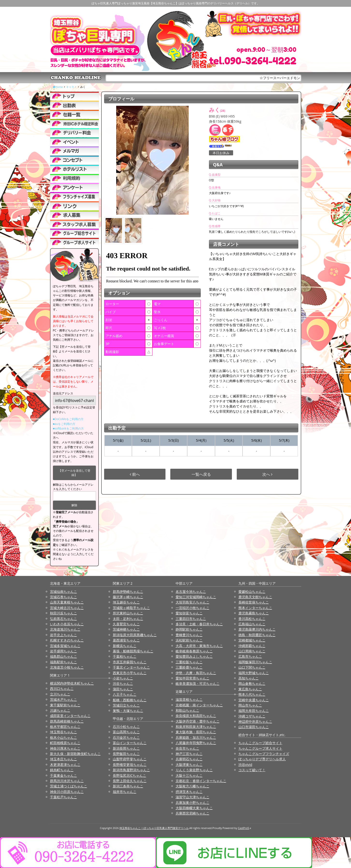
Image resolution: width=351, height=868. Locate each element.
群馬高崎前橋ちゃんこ (67, 721)
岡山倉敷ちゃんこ (252, 683)
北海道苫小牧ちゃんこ (67, 667)
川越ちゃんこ (60, 710)
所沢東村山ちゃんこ (128, 613)
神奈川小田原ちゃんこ (67, 792)
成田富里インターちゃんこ (70, 716)
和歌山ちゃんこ (187, 710)
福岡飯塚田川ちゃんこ (255, 662)
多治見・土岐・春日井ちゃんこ (199, 624)
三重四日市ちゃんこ (191, 619)
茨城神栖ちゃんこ (126, 629)
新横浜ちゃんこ (125, 646)
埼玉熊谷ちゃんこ (64, 732)
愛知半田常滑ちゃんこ (193, 678)
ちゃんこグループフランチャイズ (264, 754)
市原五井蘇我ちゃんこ (130, 662)
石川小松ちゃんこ (126, 727)
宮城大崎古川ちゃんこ (67, 608)
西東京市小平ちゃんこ (130, 673)
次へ (267, 474)
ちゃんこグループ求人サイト (260, 748)
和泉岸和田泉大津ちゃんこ (196, 727)
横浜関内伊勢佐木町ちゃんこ (72, 683)
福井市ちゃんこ (125, 792)
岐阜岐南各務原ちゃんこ (194, 651)
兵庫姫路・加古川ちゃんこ (196, 737)
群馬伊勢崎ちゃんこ (128, 592)
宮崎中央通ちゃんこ (254, 700)
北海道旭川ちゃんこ (65, 629)
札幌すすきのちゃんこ (67, 640)
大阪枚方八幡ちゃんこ (193, 786)
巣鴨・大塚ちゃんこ (128, 711)
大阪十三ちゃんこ (189, 775)
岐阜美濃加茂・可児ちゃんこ (198, 683)
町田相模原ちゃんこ (65, 743)
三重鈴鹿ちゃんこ (189, 667)
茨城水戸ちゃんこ (64, 699)
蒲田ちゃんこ (123, 689)
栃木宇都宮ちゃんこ (65, 727)
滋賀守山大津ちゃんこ (193, 797)
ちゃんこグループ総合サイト (260, 743)
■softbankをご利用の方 (68, 428)
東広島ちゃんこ (250, 689)
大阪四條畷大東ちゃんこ (194, 808)
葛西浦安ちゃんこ (126, 640)
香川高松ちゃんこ (252, 619)
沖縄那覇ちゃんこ (252, 646)
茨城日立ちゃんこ (126, 705)
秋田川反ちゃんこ (64, 613)
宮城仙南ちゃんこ (64, 592)
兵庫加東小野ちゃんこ (193, 803)
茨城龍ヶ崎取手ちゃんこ (131, 608)
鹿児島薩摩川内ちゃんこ (257, 629)
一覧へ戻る (201, 474)
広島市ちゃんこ (250, 656)
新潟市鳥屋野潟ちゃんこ (131, 770)
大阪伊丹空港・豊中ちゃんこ (198, 721)
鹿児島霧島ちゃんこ (254, 613)
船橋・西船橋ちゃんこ (130, 700)
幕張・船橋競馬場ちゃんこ (133, 651)
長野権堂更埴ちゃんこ (130, 765)
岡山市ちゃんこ (250, 705)
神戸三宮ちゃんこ (189, 754)
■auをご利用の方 (64, 424)
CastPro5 (244, 828)
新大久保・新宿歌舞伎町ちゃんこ (75, 754)
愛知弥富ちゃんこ (189, 613)
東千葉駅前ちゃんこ (65, 705)
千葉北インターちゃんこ (131, 667)
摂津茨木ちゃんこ (189, 792)
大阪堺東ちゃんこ (189, 765)
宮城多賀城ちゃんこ (65, 646)
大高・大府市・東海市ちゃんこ (199, 646)
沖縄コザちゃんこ (252, 716)
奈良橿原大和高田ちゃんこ (196, 716)
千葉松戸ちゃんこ (64, 797)
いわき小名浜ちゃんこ (67, 624)
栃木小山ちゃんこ (64, 737)
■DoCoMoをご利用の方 (68, 419)
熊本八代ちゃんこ (252, 694)
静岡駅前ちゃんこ (189, 629)
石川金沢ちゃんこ (126, 737)
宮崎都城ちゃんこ (252, 640)
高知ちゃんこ (249, 678)
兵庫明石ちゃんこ (189, 759)
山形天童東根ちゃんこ (67, 602)
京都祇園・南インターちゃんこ (199, 705)
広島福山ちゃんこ (252, 624)
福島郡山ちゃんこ (64, 656)
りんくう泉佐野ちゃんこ (194, 770)
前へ (135, 474)
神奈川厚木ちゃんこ (65, 748)
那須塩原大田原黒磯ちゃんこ (135, 635)
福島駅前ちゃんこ (64, 662)
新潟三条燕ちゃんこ (128, 786)
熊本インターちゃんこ (255, 608)
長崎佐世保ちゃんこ (254, 602)
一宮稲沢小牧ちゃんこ (193, 608)
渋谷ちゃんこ (123, 683)
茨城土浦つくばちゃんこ (69, 786)
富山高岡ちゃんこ (126, 732)
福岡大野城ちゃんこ (254, 673)
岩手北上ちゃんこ (64, 635)
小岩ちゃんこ (123, 678)
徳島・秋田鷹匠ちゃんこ (257, 635)
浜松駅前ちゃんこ (189, 640)
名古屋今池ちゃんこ (191, 592)
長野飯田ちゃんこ (126, 754)
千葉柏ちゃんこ (125, 656)
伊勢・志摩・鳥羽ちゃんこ (196, 673)
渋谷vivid (245, 765)
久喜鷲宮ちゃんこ (126, 624)
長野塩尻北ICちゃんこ (130, 775)
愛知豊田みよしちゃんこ (194, 656)
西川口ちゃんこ (62, 689)
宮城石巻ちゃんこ (64, 597)
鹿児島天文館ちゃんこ (255, 597)
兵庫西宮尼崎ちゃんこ (193, 813)
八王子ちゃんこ (125, 694)
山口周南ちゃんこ (252, 651)
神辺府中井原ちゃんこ (255, 721)
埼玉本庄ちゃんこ (64, 759)
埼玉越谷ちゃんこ (126, 602)
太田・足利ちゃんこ (128, 619)
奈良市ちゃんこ (187, 748)
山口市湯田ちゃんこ (254, 727)
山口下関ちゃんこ (252, 667)
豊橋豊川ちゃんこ (189, 635)
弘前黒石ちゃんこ (64, 619)
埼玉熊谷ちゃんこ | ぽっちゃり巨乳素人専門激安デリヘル (154, 828)
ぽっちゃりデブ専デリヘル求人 (262, 759)
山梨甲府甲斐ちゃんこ (130, 759)
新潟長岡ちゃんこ (126, 748)
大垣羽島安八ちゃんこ (193, 602)
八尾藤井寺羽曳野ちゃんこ (196, 743)
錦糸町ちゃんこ (62, 770)
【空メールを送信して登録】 (74, 473)
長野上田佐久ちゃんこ (130, 781)
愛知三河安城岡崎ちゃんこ (196, 597)
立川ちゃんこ (60, 694)
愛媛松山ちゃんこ (252, 592)
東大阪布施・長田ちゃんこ (196, 732)
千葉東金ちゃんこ (64, 775)
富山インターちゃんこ (130, 743)
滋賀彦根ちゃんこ (189, 699)
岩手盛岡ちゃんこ (64, 651)
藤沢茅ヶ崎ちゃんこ (128, 597)
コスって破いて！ (252, 770)
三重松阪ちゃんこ (189, 662)
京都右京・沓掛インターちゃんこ (201, 781)
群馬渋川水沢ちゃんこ (67, 781)
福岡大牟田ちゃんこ (254, 711)
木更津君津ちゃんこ (65, 765)
